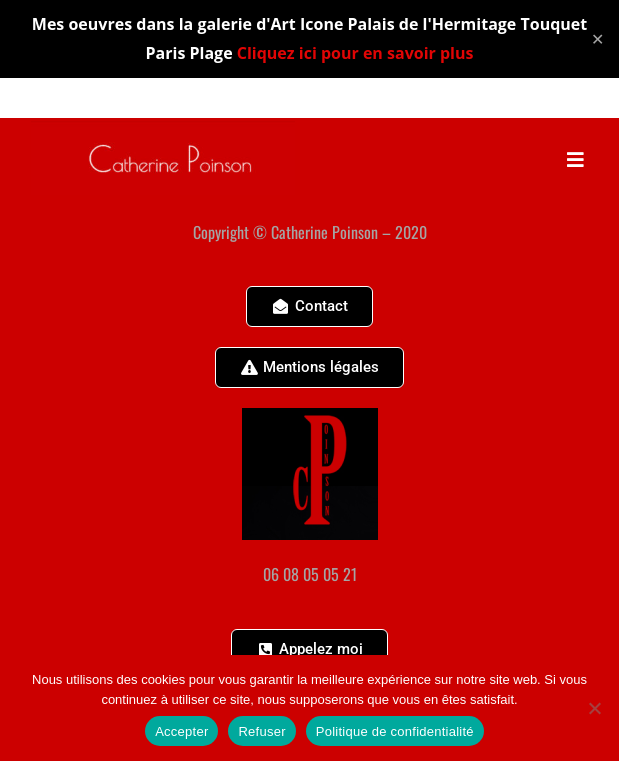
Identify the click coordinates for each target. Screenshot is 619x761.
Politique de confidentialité (395, 731)
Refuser (261, 731)
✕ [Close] (597, 38)
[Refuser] (594, 708)
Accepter (181, 731)
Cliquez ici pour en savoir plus (355, 53)
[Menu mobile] (576, 158)
